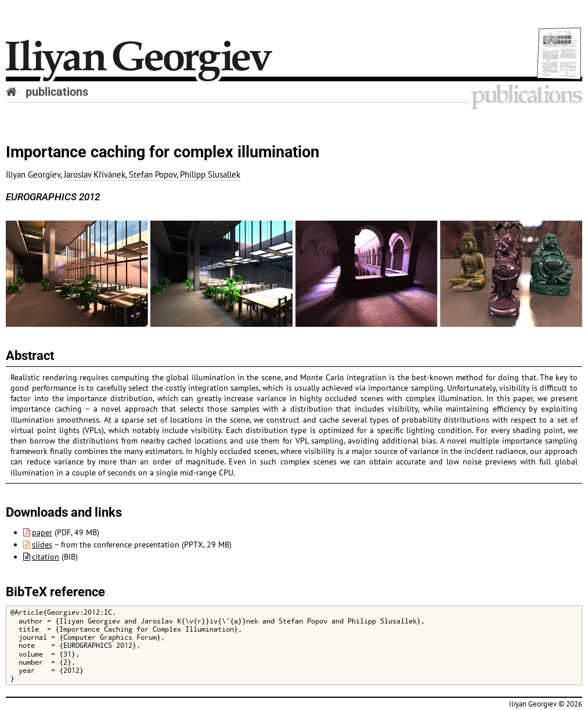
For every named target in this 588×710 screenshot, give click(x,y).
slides (38, 545)
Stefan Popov (153, 174)
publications (57, 92)
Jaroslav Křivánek (95, 174)
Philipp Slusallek (210, 174)
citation (41, 557)
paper (38, 532)
